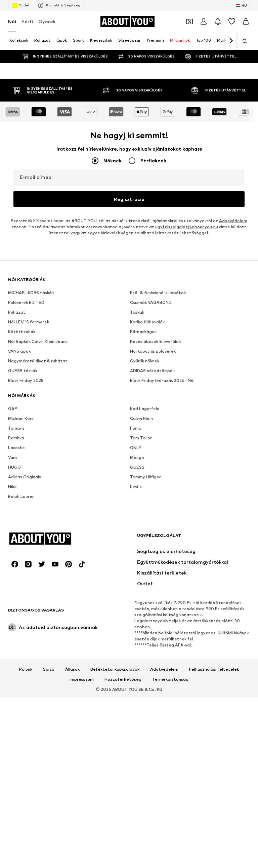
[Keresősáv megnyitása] (243, 41)
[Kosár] (246, 22)
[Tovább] (231, 41)
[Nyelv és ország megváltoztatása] (241, 5)
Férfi (27, 21)
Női (12, 21)
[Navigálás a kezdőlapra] (127, 22)
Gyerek (47, 21)
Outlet (21, 5)
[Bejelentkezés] (204, 22)
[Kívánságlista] (232, 22)
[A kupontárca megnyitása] (189, 22)
